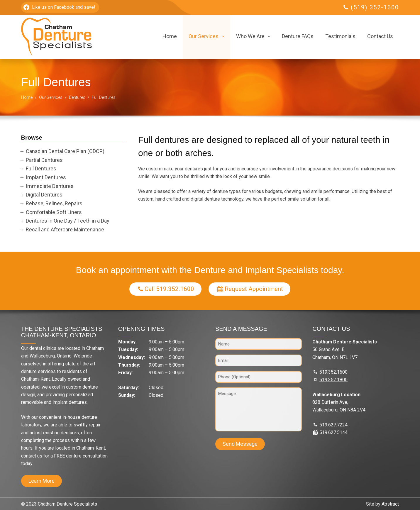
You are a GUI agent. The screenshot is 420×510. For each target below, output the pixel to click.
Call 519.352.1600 (166, 289)
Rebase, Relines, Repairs (54, 203)
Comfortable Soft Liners (54, 212)
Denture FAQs (298, 36)
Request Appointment (250, 289)
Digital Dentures (44, 195)
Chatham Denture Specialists (67, 504)
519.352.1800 (333, 380)
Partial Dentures (44, 160)
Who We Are (254, 36)
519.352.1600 (333, 372)
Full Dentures (41, 168)
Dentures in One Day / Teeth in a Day (68, 221)
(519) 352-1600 (375, 7)
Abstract (390, 504)
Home (170, 36)
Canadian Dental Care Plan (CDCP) (65, 151)
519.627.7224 (333, 425)
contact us (32, 456)
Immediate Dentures (50, 186)
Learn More (42, 481)
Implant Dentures (46, 177)
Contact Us (380, 36)
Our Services (208, 36)
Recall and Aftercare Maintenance (65, 229)
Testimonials (340, 36)
